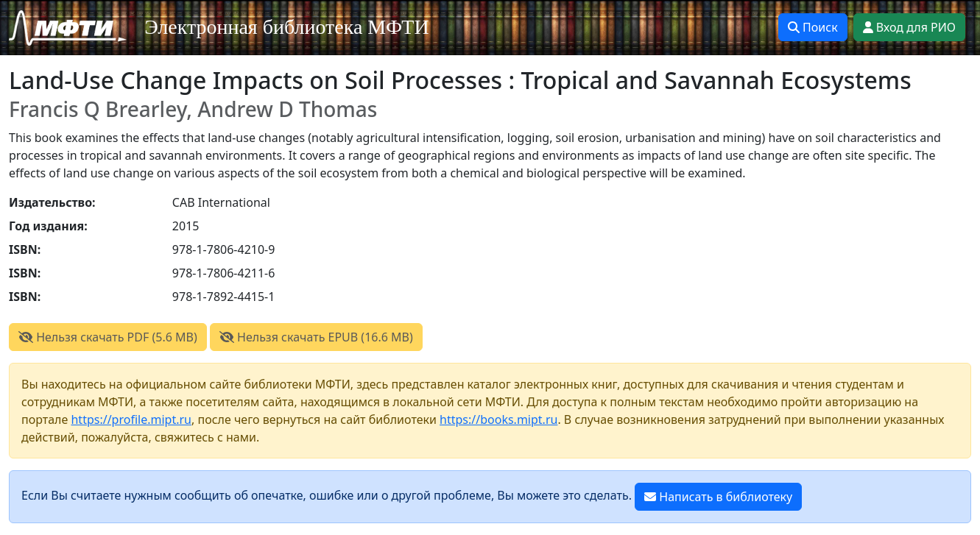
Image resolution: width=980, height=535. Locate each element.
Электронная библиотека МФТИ (287, 27)
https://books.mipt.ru (498, 419)
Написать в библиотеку (718, 497)
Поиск (813, 27)
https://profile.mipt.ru (131, 419)
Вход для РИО (909, 27)
